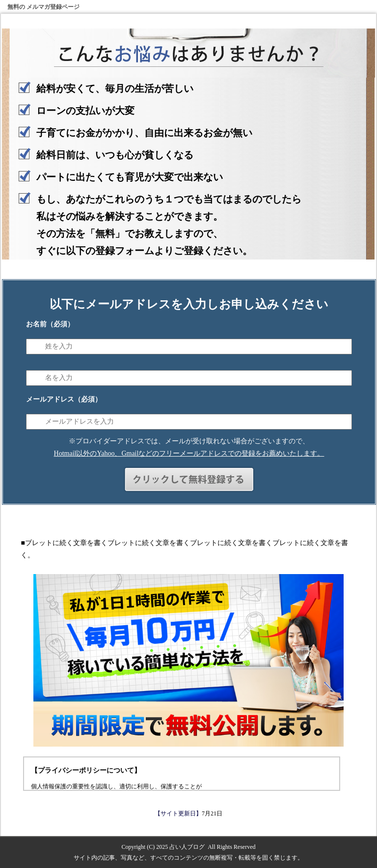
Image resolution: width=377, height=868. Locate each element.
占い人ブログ (187, 847)
